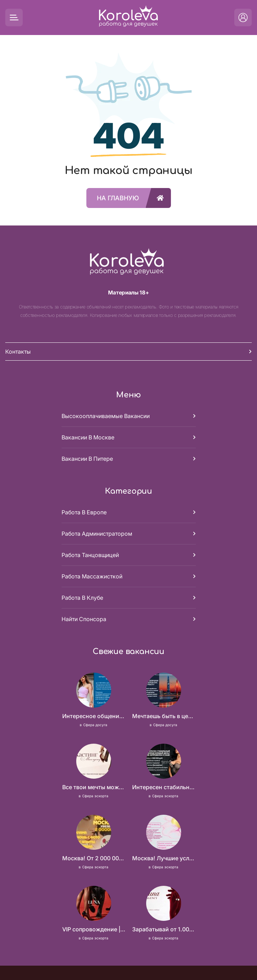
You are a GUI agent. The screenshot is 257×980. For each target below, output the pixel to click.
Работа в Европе (84, 512)
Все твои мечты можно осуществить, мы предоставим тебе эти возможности (94, 787)
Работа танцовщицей (90, 555)
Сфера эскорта (95, 796)
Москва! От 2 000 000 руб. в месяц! (94, 858)
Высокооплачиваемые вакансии (106, 416)
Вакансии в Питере (87, 459)
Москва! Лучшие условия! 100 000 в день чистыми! (164, 858)
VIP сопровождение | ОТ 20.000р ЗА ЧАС (94, 929)
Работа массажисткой (92, 576)
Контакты (18, 352)
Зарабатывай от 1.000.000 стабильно (164, 929)
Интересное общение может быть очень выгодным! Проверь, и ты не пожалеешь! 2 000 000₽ (94, 716)
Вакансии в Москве (88, 437)
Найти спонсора (84, 619)
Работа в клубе (82, 598)
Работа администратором (97, 534)
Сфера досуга (95, 725)
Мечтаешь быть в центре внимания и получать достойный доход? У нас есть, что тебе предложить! (164, 716)
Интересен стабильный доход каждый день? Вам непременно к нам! (164, 787)
